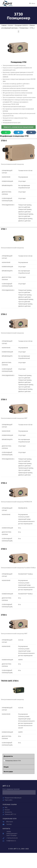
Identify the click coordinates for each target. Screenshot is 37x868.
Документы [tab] (8, 756)
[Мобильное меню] (32, 3)
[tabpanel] (18, 762)
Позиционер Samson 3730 (13, 761)
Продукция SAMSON (21, 25)
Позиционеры (24, 28)
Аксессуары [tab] (8, 771)
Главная (4, 25)
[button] (18, 32)
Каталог (11, 25)
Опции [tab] (6, 767)
